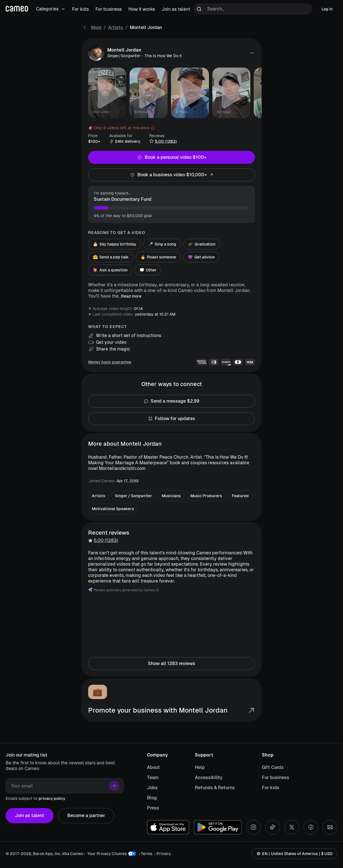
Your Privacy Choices (107, 854)
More (96, 27)
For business (276, 777)
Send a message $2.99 (171, 401)
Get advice (201, 257)
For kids (271, 788)
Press (153, 808)
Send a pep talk (111, 257)
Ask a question (110, 270)
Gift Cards (273, 767)
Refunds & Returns (215, 788)
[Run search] (199, 9)
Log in (327, 9)
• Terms (146, 854)
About (153, 767)
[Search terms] (253, 9)
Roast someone (158, 257)
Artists (116, 27)
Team (153, 777)
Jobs (152, 788)
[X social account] (292, 827)
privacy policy (52, 798)
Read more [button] (131, 296)
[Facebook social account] (311, 827)
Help (200, 767)
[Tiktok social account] (273, 827)
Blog (152, 798)
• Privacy (163, 854)
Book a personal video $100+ (171, 157)
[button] (252, 53)
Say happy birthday (115, 244)
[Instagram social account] (253, 827)
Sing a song (162, 244)
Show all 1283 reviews (171, 664)
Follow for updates (171, 419)
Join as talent (30, 816)
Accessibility (209, 777)
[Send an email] (330, 827)
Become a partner (86, 816)
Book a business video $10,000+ (171, 175)
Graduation (202, 244)
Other (148, 270)
